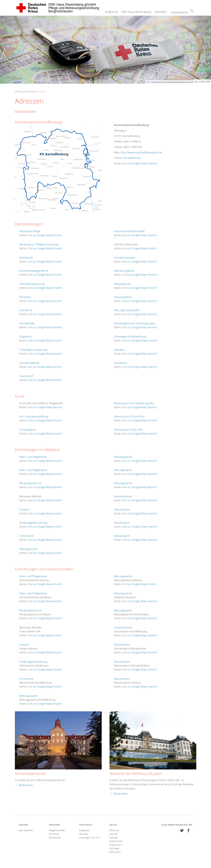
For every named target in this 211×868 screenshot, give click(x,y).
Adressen (114, 830)
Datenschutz (116, 841)
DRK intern (115, 852)
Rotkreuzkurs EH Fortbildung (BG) (134, 403)
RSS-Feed (114, 848)
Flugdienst (26, 336)
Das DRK (41, 92)
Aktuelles (84, 834)
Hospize (24, 509)
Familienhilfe (27, 323)
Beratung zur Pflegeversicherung (39, 244)
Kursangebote (28, 430)
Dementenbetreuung (32, 284)
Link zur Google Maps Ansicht (139, 163)
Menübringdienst (124, 271)
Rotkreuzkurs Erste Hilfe (128, 430)
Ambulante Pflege (30, 231)
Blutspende (26, 258)
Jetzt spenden (26, 830)
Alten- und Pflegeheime (33, 457)
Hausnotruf (26, 376)
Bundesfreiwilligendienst (34, 271)
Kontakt (113, 834)
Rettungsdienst (123, 297)
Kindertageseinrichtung (33, 523)
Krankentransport (125, 258)
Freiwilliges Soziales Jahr (34, 350)
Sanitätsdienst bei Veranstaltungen (135, 323)
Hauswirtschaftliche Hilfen (129, 231)
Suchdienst (121, 363)
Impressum (115, 845)
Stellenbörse (179, 12)
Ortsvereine (26, 536)
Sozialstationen (123, 496)
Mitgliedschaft (122, 284)
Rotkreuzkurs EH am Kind (129, 416)
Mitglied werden (57, 830)
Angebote (111, 12)
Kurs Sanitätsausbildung (34, 416)
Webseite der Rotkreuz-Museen (136, 774)
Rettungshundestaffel (127, 310)
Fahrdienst (26, 310)
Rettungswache (28, 549)
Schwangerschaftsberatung (130, 336)
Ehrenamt (25, 297)
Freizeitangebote (29, 363)
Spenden (161, 12)
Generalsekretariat (30, 774)
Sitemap (114, 838)
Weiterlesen (26, 785)
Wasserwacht (122, 509)
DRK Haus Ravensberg (136, 12)
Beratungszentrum (31, 483)
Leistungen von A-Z (89, 838)
